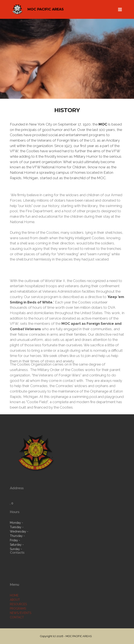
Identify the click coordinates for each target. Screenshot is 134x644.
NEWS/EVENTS (21, 625)
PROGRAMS (18, 620)
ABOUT (15, 612)
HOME (14, 607)
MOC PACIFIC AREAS (46, 9)
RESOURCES (18, 616)
